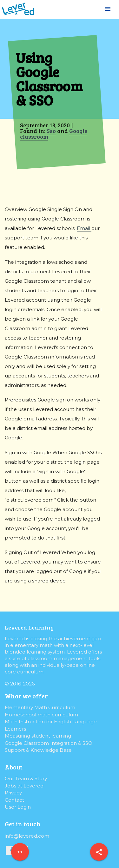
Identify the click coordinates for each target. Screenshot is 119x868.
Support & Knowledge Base (38, 750)
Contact (14, 800)
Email (84, 228)
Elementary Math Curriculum (40, 707)
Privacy (13, 793)
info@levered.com (27, 836)
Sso (51, 131)
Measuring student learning (38, 736)
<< (20, 852)
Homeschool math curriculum (41, 715)
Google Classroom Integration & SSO (49, 743)
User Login (18, 807)
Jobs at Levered (24, 786)
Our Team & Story (26, 778)
